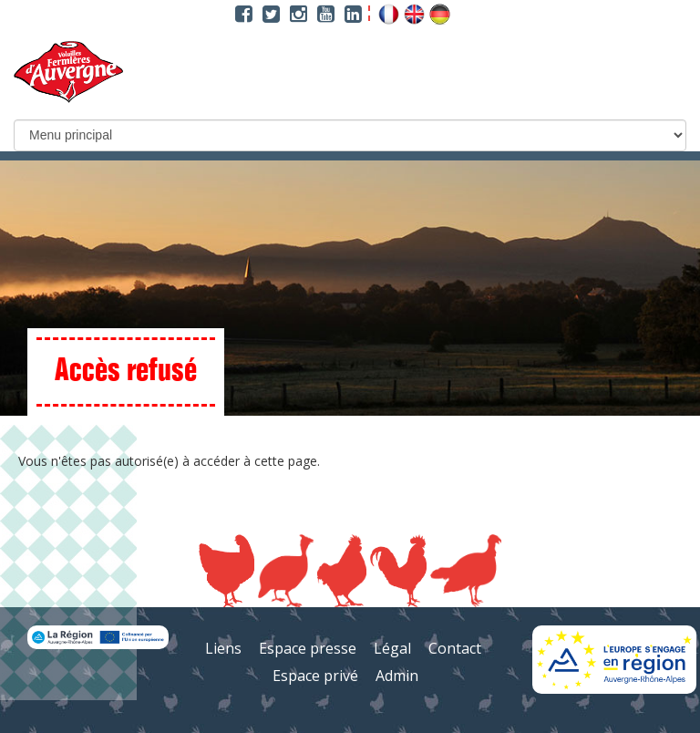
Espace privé (315, 676)
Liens (223, 648)
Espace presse (308, 648)
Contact (455, 648)
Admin (397, 676)
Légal (392, 648)
